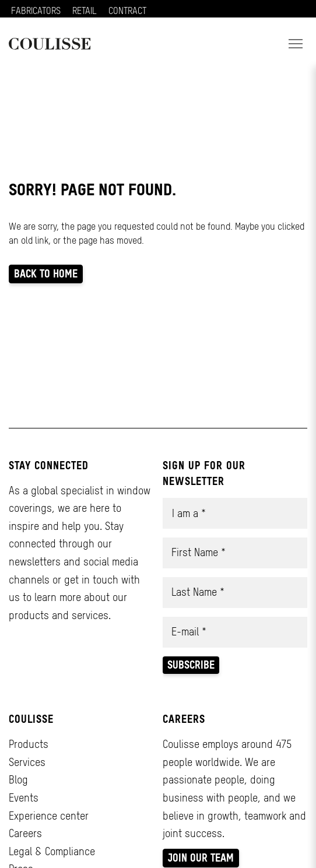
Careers (25, 833)
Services (27, 762)
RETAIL (85, 10)
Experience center (49, 816)
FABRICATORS (36, 10)
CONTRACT (127, 10)
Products (29, 744)
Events (24, 798)
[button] (296, 44)
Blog (18, 780)
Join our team (201, 858)
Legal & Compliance (52, 851)
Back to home (46, 274)
